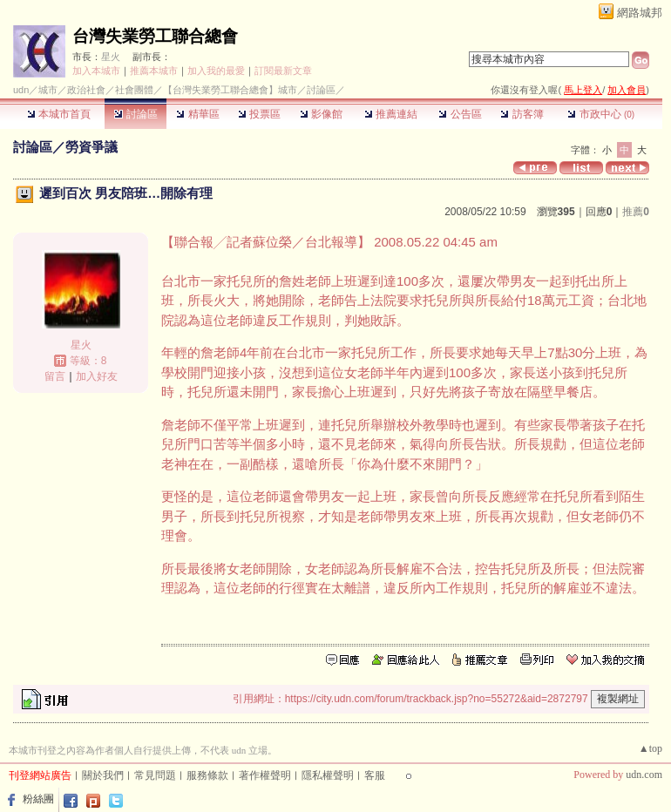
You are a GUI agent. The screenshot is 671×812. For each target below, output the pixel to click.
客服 (375, 775)
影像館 (321, 114)
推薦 (636, 212)
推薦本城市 (154, 71)
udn (21, 90)
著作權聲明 (265, 775)
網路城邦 (640, 13)
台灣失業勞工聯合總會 (155, 36)
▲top (651, 748)
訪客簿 (522, 114)
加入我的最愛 (216, 71)
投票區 (259, 114)
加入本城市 (96, 71)
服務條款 (207, 775)
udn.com (644, 775)
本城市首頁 (59, 114)
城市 (48, 90)
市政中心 (601, 114)
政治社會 (86, 90)
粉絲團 (38, 799)
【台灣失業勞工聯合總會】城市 (230, 90)
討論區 (136, 114)
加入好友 (97, 376)
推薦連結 (391, 114)
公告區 (460, 114)
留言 (55, 376)
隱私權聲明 (328, 775)
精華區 (197, 114)
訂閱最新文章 (283, 71)
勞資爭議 (91, 147)
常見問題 (155, 775)
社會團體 (134, 90)
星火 (111, 57)
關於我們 (103, 775)
